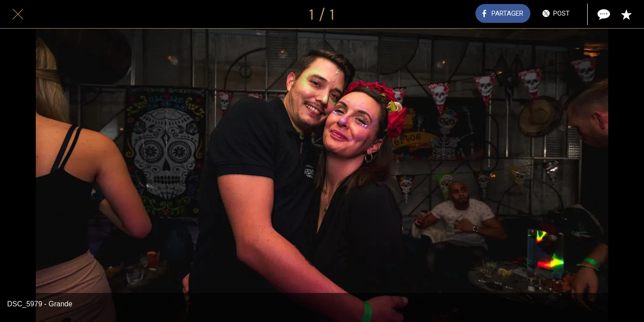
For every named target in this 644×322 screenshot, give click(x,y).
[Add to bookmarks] (626, 14)
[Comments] (603, 14)
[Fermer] (18, 14)
